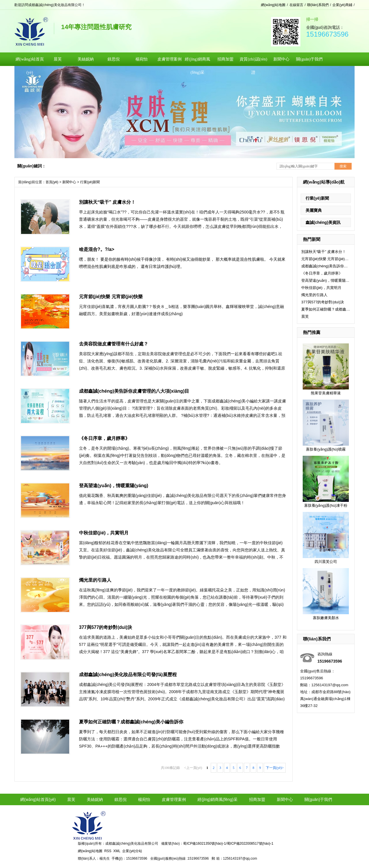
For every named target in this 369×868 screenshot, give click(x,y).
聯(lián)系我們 (318, 5)
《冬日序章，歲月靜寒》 (104, 438)
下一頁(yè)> (275, 768)
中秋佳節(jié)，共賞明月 (321, 288)
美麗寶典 (314, 210)
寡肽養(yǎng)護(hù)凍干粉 (326, 505)
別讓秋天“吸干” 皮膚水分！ (324, 252)
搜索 (343, 166)
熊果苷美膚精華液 (326, 393)
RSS (108, 851)
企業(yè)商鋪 (342, 5)
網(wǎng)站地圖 (273, 5)
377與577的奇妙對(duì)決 (323, 302)
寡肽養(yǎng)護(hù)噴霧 (326, 449)
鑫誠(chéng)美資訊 (323, 222)
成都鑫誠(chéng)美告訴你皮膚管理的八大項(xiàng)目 (326, 266)
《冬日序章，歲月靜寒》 (322, 273)
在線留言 (296, 5)
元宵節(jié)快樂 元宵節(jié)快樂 (326, 259)
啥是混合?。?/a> (97, 249)
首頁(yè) (52, 182)
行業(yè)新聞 (317, 198)
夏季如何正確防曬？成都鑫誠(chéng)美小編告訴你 (131, 722)
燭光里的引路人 (314, 295)
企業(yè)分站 (132, 851)
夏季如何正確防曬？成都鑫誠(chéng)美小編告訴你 (326, 309)
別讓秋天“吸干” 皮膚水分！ (107, 202)
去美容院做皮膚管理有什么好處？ (114, 344)
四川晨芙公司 (326, 562)
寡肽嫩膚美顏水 (326, 618)
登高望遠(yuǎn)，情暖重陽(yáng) (114, 486)
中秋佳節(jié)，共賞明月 (104, 533)
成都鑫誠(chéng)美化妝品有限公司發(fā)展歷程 (128, 675)
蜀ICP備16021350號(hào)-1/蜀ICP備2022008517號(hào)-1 (228, 844)
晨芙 (305, 316)
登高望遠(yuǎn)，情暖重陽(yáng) (326, 280)
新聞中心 (69, 182)
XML (117, 851)
